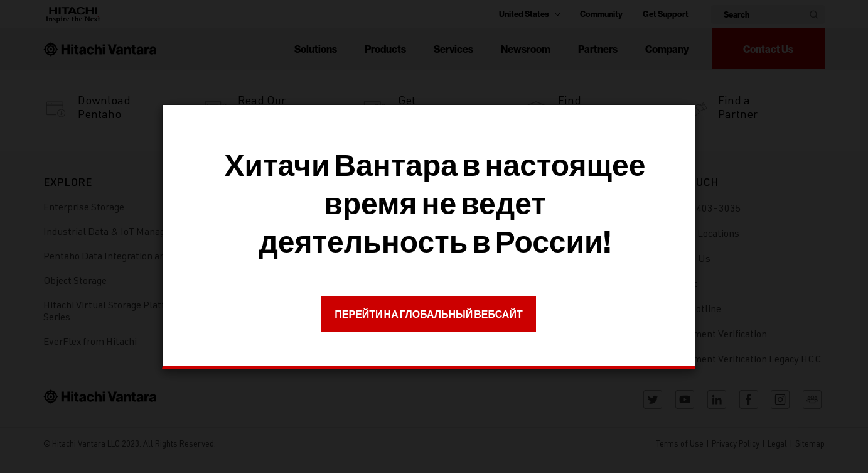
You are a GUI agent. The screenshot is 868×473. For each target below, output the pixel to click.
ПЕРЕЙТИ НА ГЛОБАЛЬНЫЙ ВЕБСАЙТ (428, 314)
